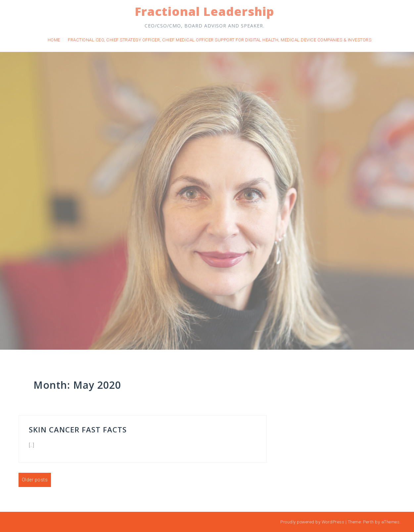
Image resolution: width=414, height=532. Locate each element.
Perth (368, 522)
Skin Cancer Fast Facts (78, 429)
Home (54, 40)
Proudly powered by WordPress (312, 522)
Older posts (35, 480)
